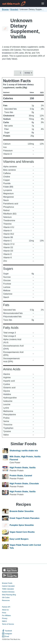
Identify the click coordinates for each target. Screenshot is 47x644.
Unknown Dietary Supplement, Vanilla (25, 29)
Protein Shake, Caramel (21, 476)
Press (4, 613)
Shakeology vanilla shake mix (24, 451)
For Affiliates (6, 615)
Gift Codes (6, 598)
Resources (6, 600)
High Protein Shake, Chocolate (24, 484)
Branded (14, 9)
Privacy (5, 618)
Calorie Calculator (8, 586)
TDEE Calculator (8, 589)
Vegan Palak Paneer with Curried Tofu (25, 546)
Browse (5, 9)
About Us (5, 610)
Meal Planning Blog (9, 595)
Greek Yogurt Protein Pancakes (25, 518)
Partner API (6, 607)
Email (5, 636)
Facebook (7, 631)
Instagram (7, 634)
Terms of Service (8, 624)
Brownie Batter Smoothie (22, 511)
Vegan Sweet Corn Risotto (22, 532)
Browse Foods (7, 583)
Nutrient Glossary (8, 592)
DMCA (4, 621)
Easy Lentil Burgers (19, 539)
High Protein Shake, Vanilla (23, 468)
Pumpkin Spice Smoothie (22, 525)
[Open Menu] (43, 4)
